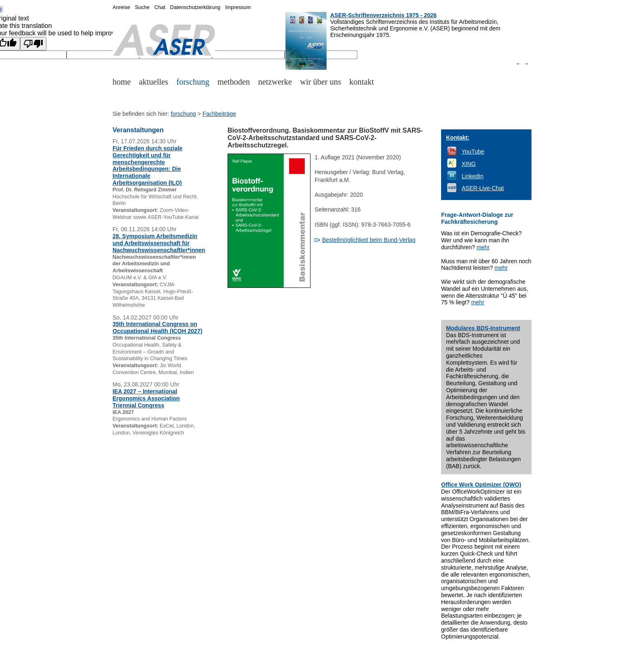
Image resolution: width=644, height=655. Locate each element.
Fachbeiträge (219, 114)
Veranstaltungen (138, 130)
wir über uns (321, 82)
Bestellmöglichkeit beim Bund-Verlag (369, 240)
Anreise (121, 7)
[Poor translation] (33, 44)
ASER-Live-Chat (483, 188)
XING (469, 164)
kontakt (362, 82)
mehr (483, 247)
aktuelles (153, 82)
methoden (234, 82)
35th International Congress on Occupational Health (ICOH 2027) (158, 327)
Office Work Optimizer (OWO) (481, 485)
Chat (160, 7)
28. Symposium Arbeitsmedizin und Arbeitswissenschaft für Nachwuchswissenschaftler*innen (159, 243)
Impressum (238, 7)
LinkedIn (473, 176)
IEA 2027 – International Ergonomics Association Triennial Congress (146, 398)
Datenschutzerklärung (195, 7)
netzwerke (275, 82)
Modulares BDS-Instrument (483, 328)
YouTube (473, 152)
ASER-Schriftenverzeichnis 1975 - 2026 (383, 15)
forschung (193, 82)
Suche (142, 7)
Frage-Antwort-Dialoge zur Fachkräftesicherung (477, 218)
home (122, 82)
